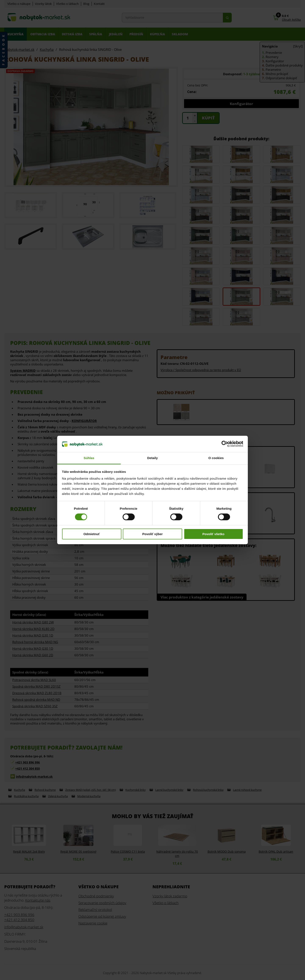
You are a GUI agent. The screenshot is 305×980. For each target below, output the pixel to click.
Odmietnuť (92, 534)
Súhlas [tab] (89, 458)
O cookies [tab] (216, 458)
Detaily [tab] (152, 458)
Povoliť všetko (213, 534)
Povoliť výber (152, 534)
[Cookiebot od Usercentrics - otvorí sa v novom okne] (225, 444)
